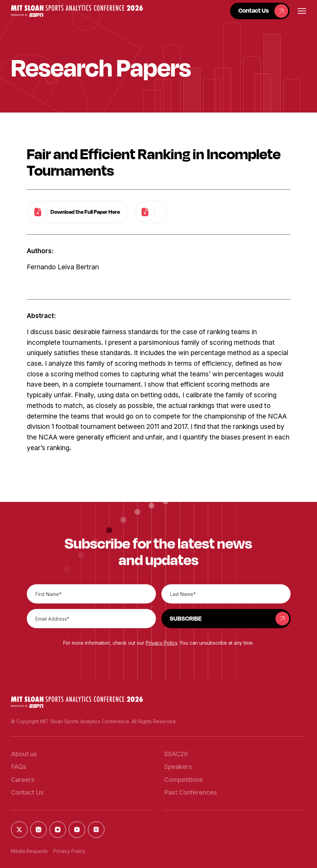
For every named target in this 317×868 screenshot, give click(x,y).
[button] (77, 11)
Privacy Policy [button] (161, 643)
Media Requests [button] (29, 851)
